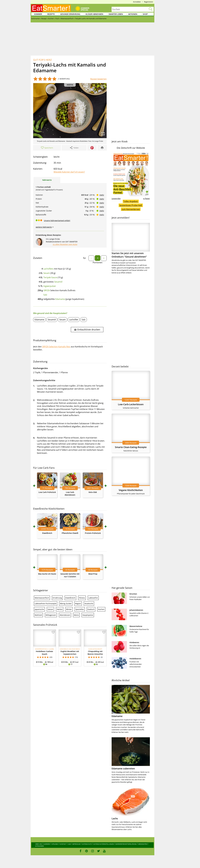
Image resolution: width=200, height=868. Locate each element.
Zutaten (38, 258)
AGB (69, 844)
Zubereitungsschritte (44, 380)
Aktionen (133, 14)
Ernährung (57, 598)
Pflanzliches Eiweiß (70, 533)
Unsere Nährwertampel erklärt (57, 221)
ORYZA (47, 290)
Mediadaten (143, 844)
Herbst (60, 609)
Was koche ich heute (47, 574)
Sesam (47, 273)
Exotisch (91, 609)
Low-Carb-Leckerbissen (131, 404)
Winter (69, 609)
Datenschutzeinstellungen (104, 844)
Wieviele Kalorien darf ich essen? (69, 172)
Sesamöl (58, 282)
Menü (76, 615)
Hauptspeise (88, 615)
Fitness (82, 598)
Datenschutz (87, 844)
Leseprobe (116, 198)
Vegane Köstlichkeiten (131, 490)
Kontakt (63, 844)
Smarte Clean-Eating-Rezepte (131, 447)
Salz (45, 295)
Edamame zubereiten (123, 768)
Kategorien (39, 846)
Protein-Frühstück (93, 533)
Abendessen (65, 615)
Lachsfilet (74, 320)
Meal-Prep (93, 574)
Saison (50, 609)
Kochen (101, 609)
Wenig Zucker (66, 604)
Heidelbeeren (135, 659)
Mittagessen (51, 615)
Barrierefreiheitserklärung (126, 844)
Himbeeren (134, 642)
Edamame (60, 299)
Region (78, 604)
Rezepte (51, 14)
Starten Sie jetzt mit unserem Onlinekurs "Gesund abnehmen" (131, 241)
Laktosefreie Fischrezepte (46, 604)
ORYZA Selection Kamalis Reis (56, 347)
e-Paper (147, 198)
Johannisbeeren (136, 610)
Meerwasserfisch (42, 598)
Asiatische (89, 604)
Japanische (39, 609)
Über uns (39, 844)
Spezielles (80, 609)
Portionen (98, 262)
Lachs (115, 818)
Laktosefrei (93, 598)
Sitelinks (55, 844)
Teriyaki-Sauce (50, 277)
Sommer (38, 14)
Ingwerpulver (50, 286)
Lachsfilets (48, 269)
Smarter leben (116, 14)
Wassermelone (136, 626)
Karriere (47, 844)
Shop (145, 14)
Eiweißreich (47, 533)
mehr (102, 195)
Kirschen (133, 594)
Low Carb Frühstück (47, 492)
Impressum (76, 844)
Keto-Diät (93, 492)
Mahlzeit (38, 615)
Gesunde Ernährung (70, 14)
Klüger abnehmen (94, 14)
